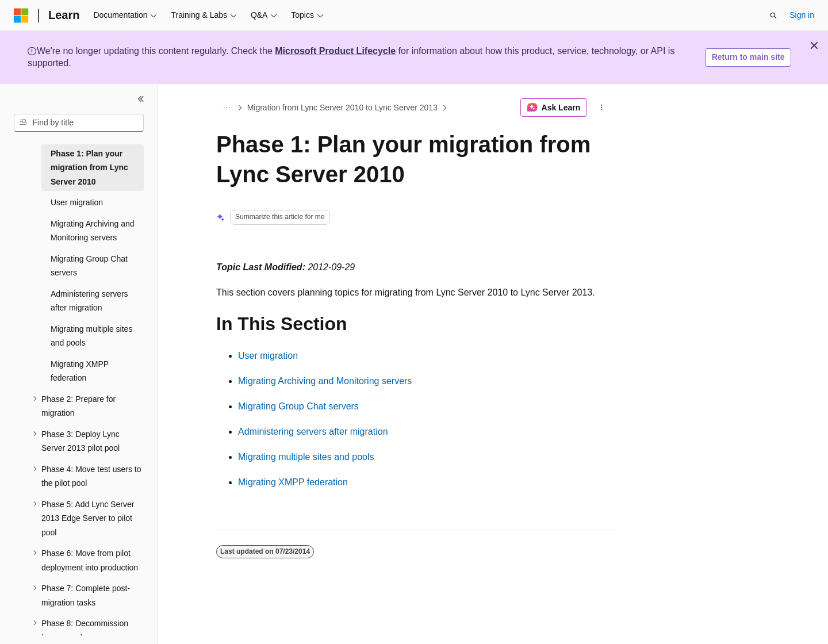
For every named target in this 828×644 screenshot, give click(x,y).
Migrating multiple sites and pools (306, 457)
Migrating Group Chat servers (298, 406)
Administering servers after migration (313, 432)
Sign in (802, 15)
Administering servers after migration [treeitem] (89, 301)
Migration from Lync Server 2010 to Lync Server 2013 (342, 108)
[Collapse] (141, 99)
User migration (268, 356)
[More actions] (602, 108)
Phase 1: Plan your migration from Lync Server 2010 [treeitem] (89, 168)
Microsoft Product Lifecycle (335, 51)
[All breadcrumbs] (226, 108)
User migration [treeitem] (77, 202)
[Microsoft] (21, 16)
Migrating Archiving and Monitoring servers (325, 381)
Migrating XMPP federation (293, 482)
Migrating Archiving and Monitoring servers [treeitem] (93, 231)
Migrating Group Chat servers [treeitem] (89, 266)
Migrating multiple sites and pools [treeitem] (91, 336)
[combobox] (79, 123)
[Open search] (773, 16)
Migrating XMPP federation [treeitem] (80, 371)
